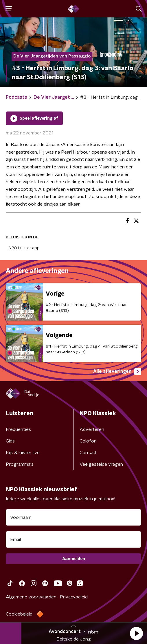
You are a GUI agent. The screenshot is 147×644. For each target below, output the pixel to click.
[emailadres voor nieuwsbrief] (73, 539)
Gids (10, 441)
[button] (136, 633)
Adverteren (92, 429)
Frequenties (18, 429)
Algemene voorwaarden (31, 597)
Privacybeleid (74, 597)
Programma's (20, 464)
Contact (88, 453)
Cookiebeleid (19, 614)
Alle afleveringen (117, 372)
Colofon (88, 441)
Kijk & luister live (23, 453)
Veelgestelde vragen (101, 464)
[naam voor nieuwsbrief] (73, 517)
